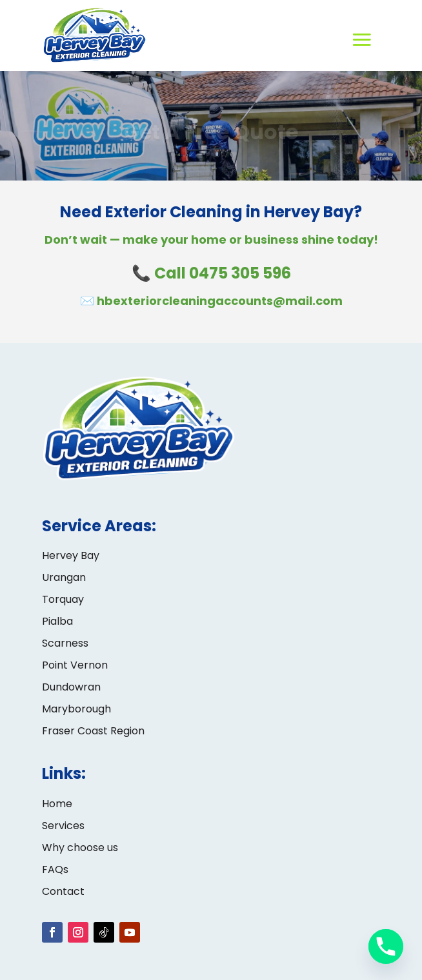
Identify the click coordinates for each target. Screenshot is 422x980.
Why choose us (80, 848)
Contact (63, 891)
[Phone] (386, 946)
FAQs (55, 869)
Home (57, 804)
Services (63, 826)
